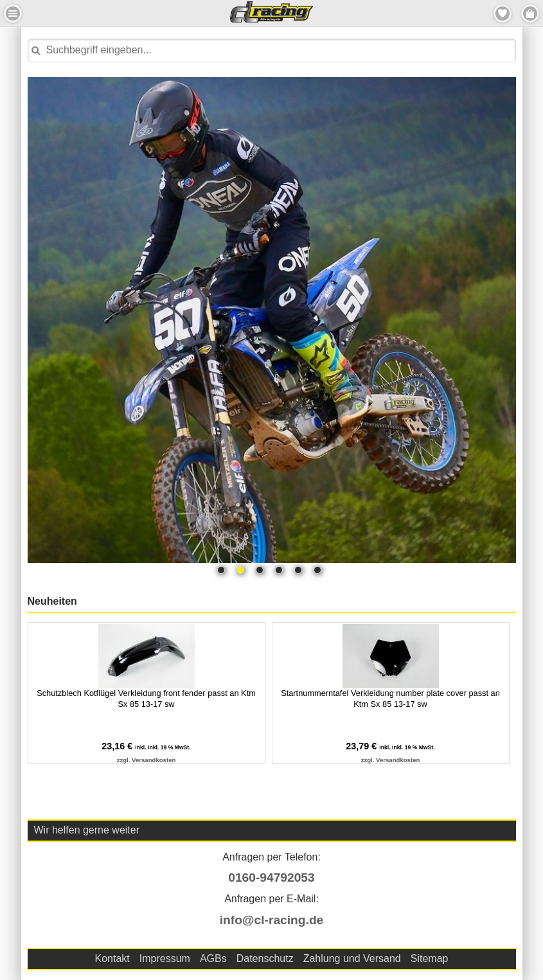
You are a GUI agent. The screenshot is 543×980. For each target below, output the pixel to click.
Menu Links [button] (13, 13)
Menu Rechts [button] (530, 13)
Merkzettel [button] (503, 13)
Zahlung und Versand (352, 958)
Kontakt (112, 958)
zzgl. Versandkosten (147, 760)
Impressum (165, 958)
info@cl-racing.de (272, 920)
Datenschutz (265, 958)
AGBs (213, 958)
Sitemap (430, 958)
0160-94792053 (271, 878)
